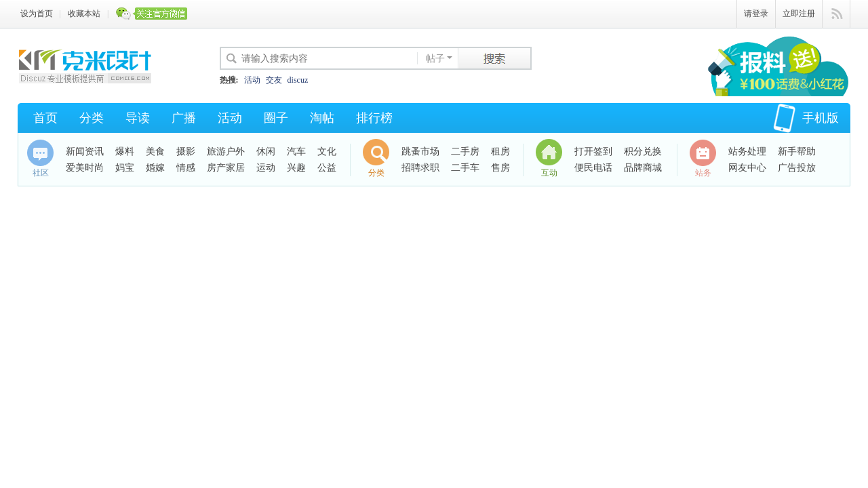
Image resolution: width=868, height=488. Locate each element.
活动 (252, 80)
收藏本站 (84, 14)
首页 (45, 118)
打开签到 (593, 151)
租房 (500, 151)
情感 (186, 168)
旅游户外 (226, 151)
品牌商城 (643, 168)
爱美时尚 (85, 168)
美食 (155, 151)
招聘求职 (420, 168)
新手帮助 (797, 151)
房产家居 (226, 168)
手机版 (806, 118)
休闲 (266, 151)
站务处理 (747, 151)
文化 (327, 151)
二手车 (465, 168)
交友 (274, 80)
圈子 (276, 118)
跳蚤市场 (420, 151)
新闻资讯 (85, 151)
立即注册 (799, 14)
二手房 (465, 151)
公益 (327, 168)
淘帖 (322, 118)
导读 (138, 118)
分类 (92, 118)
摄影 (186, 151)
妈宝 (125, 168)
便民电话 (593, 168)
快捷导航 (836, 14)
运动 (266, 168)
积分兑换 (643, 151)
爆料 (125, 151)
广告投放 (797, 168)
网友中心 (747, 168)
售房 (500, 168)
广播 (184, 118)
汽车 (296, 151)
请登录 (756, 14)
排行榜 (374, 118)
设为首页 (37, 14)
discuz (298, 80)
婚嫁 (155, 168)
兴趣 (296, 168)
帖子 (435, 59)
